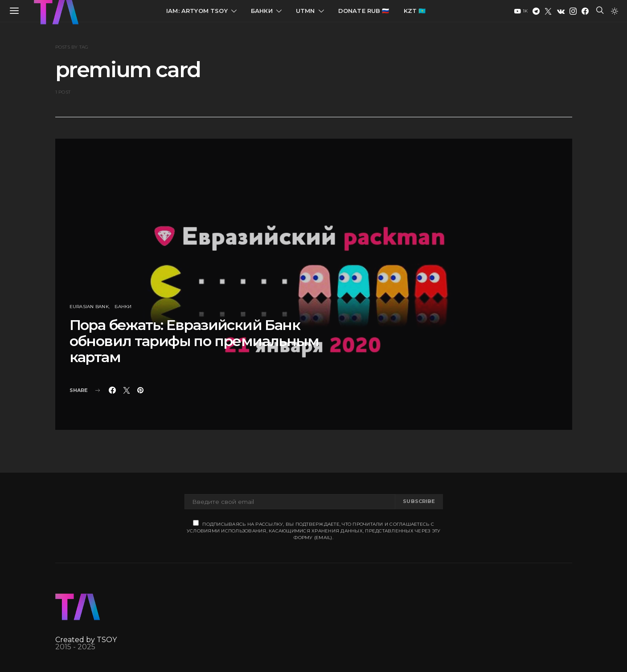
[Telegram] (536, 11)
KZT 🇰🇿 (415, 11)
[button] (615, 11)
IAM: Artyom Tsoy (197, 11)
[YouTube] (521, 11)
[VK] (561, 11)
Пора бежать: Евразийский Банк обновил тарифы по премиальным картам (194, 341)
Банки (262, 11)
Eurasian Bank (89, 307)
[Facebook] (585, 11)
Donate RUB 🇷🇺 (364, 11)
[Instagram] (573, 11)
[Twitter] (548, 11)
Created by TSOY (86, 640)
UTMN (305, 11)
